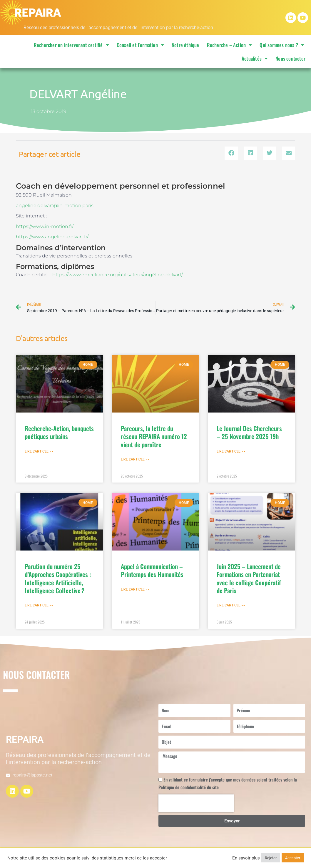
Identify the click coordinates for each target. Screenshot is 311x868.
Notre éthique (185, 45)
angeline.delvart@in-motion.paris (55, 206)
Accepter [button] (293, 858)
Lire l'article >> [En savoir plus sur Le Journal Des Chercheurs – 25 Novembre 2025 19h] (231, 452)
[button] (231, 153)
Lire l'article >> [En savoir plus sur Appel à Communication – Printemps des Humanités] (135, 591)
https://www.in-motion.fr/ (45, 226)
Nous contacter (290, 58)
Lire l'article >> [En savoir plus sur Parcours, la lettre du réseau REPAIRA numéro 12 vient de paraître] (135, 460)
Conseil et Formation (140, 45)
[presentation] (196, 805)
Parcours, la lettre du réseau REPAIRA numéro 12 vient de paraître (154, 437)
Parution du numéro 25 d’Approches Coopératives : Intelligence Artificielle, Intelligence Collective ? (58, 580)
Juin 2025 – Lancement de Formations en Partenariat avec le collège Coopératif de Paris (249, 580)
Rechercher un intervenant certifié (71, 45)
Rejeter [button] (271, 858)
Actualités (255, 58)
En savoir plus (246, 858)
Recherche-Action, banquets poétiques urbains (59, 433)
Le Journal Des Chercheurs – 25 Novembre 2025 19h (249, 433)
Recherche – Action (230, 45)
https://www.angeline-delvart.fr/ (52, 237)
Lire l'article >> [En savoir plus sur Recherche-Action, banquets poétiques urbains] (39, 452)
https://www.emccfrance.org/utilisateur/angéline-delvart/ (118, 275)
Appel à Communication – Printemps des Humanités (152, 571)
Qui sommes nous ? (282, 45)
